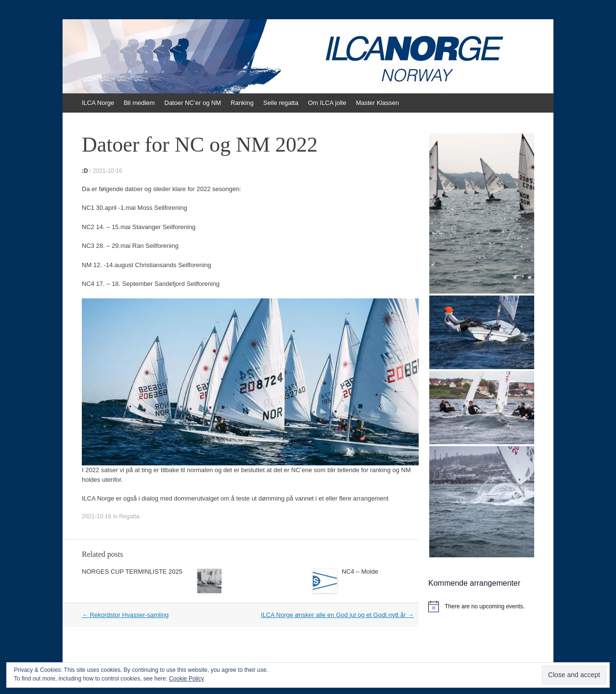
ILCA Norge (98, 103)
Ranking (242, 103)
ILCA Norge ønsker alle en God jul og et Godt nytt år (337, 615)
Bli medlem (139, 103)
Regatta (129, 516)
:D (85, 171)
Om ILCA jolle (327, 103)
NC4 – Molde (360, 572)
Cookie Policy (186, 679)
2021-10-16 (108, 171)
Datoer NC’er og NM (193, 103)
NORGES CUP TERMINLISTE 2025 (132, 572)
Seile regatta (281, 103)
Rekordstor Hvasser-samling (125, 615)
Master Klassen (377, 103)
